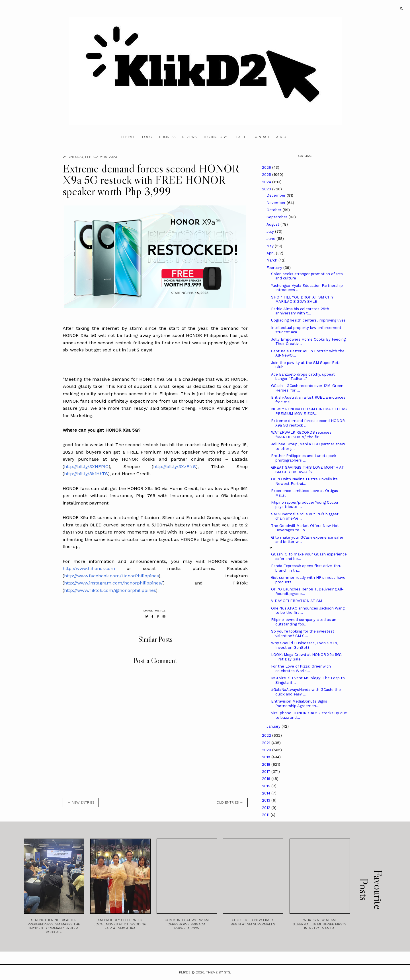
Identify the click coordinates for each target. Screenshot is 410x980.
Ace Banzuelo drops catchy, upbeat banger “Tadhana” (303, 377)
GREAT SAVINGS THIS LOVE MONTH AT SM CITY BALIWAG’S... (307, 470)
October (274, 210)
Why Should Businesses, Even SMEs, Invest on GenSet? (305, 645)
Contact (261, 137)
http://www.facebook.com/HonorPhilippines (111, 576)
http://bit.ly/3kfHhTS (86, 474)
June (271, 239)
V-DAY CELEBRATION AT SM (297, 601)
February (275, 268)
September (277, 217)
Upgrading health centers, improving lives (308, 320)
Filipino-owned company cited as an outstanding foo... (304, 622)
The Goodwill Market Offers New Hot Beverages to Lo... (305, 528)
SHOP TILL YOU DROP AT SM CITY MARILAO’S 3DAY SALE (302, 299)
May (271, 246)
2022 (267, 735)
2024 (267, 182)
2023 (267, 189)
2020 (267, 750)
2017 (267, 772)
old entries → (230, 802)
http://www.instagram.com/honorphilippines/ (113, 583)
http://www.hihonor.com (89, 568)
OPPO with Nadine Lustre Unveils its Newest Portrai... (304, 481)
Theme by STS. (219, 972)
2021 (267, 743)
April (271, 253)
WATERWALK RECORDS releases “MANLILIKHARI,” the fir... (301, 435)
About (282, 137)
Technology (215, 137)
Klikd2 (185, 972)
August (273, 224)
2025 (267, 175)
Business (167, 137)
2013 (267, 800)
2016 (267, 779)
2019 (267, 757)
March (272, 260)
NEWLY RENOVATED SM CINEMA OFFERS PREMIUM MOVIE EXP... (309, 411)
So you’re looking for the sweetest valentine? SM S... (303, 634)
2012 (267, 808)
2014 (267, 793)
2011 (266, 815)
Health (240, 137)
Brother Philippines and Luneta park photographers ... (304, 458)
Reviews (189, 137)
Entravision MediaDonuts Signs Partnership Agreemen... (299, 704)
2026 (267, 167)
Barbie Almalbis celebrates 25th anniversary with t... (300, 311)
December (277, 195)
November (277, 203)
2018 (267, 764)
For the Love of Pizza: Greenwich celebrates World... (301, 669)
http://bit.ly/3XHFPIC (86, 467)
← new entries (81, 802)
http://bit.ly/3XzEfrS (175, 467)
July (271, 231)
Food (147, 137)
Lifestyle (127, 137)
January (274, 726)
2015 (267, 786)
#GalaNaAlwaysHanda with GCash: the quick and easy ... (306, 692)
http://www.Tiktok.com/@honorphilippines (110, 590)
